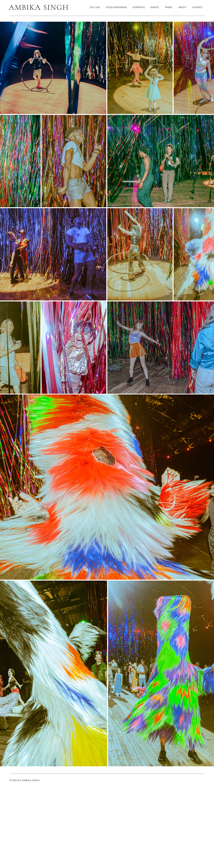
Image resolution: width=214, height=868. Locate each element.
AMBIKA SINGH (39, 7)
